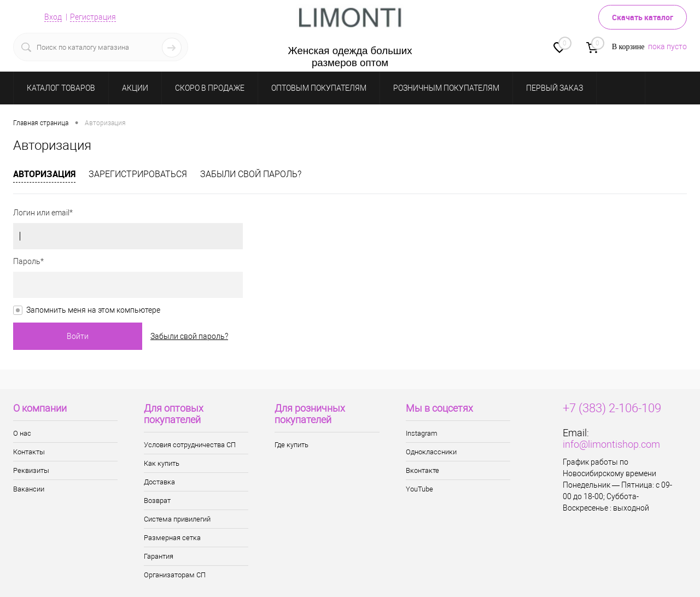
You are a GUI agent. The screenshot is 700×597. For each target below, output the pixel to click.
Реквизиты (31, 470)
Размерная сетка (172, 538)
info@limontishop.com (611, 444)
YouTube (419, 489)
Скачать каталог (643, 17)
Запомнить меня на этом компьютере (93, 310)
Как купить (162, 463)
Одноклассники (431, 452)
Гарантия (159, 556)
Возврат (157, 501)
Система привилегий (177, 519)
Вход (53, 17)
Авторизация (44, 174)
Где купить (291, 445)
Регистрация (93, 17)
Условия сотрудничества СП (190, 445)
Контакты (29, 452)
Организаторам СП (175, 575)
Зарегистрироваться (138, 174)
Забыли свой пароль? (251, 174)
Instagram (422, 433)
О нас (22, 433)
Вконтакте (422, 470)
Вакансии (29, 489)
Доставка (159, 482)
